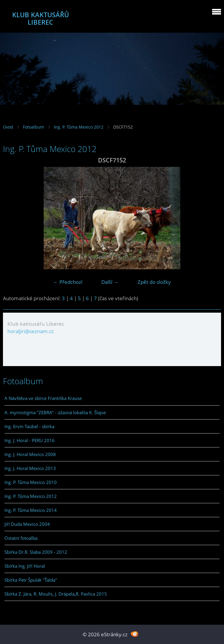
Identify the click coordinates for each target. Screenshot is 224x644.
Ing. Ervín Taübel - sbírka (29, 426)
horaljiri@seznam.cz (31, 331)
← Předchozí (68, 282)
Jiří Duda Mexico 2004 (27, 524)
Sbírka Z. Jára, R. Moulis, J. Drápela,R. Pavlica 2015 (56, 594)
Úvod (8, 127)
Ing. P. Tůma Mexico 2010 (31, 482)
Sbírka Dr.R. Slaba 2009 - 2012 (36, 552)
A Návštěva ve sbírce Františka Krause (43, 398)
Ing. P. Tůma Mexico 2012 (79, 127)
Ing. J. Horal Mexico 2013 (30, 468)
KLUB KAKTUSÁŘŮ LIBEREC (41, 18)
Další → (110, 282)
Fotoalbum (33, 127)
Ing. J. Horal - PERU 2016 (30, 440)
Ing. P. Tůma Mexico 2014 (31, 510)
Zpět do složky (154, 282)
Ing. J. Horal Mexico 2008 (30, 454)
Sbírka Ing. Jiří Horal (25, 566)
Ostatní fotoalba (21, 538)
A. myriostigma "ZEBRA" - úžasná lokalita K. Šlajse (55, 412)
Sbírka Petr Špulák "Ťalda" (31, 580)
